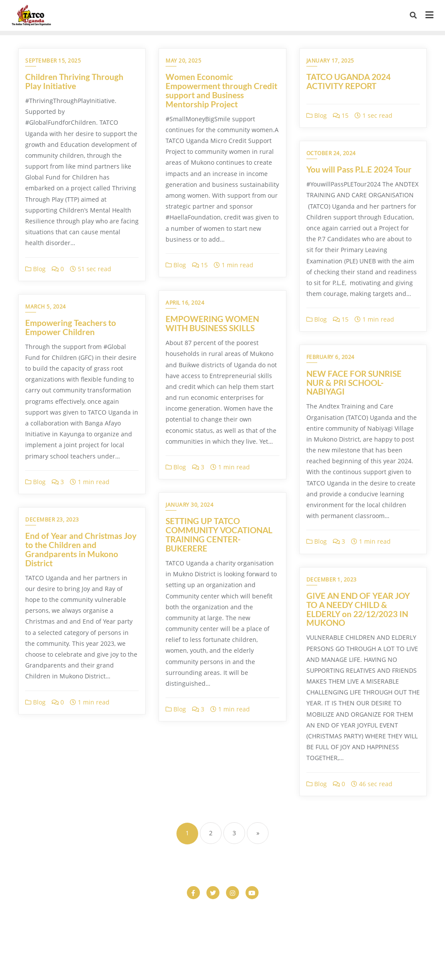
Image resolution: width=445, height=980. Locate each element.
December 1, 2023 (332, 580)
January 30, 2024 (189, 505)
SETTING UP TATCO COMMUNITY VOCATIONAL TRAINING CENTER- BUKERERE (219, 535)
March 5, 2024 (46, 307)
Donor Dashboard (321, 922)
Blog (35, 269)
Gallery (152, 933)
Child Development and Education (250, 911)
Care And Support (91, 911)
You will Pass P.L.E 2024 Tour (359, 169)
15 (200, 265)
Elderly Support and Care (91, 933)
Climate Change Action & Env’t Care (366, 911)
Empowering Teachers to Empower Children (71, 327)
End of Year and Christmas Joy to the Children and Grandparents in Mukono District (81, 549)
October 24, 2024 (331, 153)
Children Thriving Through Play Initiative (74, 81)
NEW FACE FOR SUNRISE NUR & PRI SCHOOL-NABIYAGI (354, 383)
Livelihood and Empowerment (305, 933)
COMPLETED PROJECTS (73, 922)
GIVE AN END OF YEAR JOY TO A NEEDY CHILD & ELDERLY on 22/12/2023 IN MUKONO (358, 609)
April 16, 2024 (185, 303)
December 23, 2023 (52, 520)
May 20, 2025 (183, 61)
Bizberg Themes (359, 961)
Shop (192, 944)
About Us (37, 911)
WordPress (275, 961)
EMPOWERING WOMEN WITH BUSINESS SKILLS (212, 323)
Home (186, 933)
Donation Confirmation (201, 922)
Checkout (173, 911)
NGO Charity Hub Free (138, 944)
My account (379, 933)
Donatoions (265, 922)
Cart (138, 911)
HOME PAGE (228, 933)
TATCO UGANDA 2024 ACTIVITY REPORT (349, 81)
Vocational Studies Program (254, 944)
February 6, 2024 (330, 357)
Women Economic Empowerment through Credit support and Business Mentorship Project (221, 90)
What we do (326, 944)
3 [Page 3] (234, 833)
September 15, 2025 (53, 61)
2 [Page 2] (211, 833)
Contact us (139, 922)
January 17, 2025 (330, 61)
